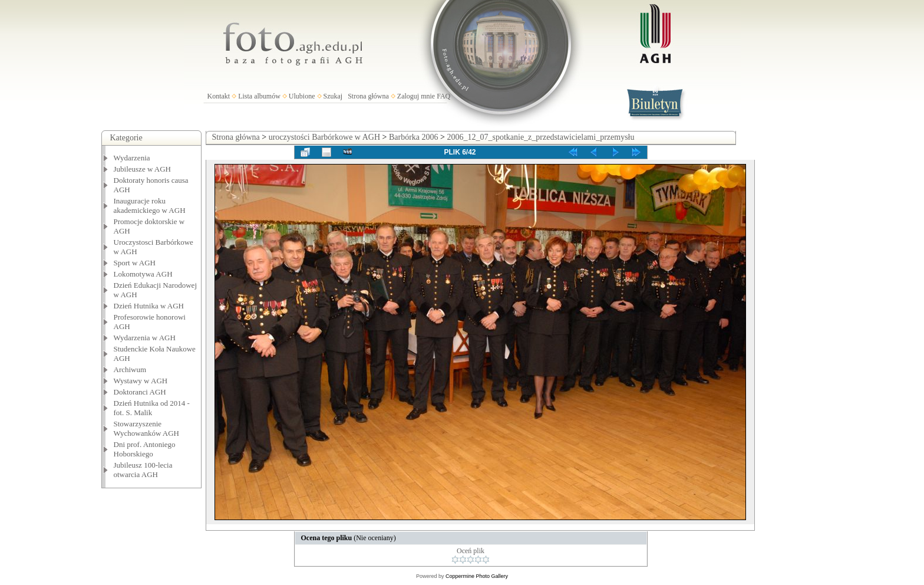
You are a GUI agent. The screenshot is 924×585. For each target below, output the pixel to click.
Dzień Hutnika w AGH (149, 306)
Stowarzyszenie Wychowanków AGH (147, 428)
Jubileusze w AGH (143, 169)
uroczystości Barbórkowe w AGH (324, 137)
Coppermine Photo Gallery (477, 576)
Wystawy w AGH (141, 381)
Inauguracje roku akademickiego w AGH (150, 206)
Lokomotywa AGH (143, 274)
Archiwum (130, 369)
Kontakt (219, 96)
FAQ (443, 96)
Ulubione (302, 96)
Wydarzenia (132, 158)
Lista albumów (259, 96)
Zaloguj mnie (416, 96)
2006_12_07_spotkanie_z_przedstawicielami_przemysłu (540, 137)
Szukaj (333, 96)
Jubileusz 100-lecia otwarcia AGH (143, 470)
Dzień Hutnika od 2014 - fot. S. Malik (152, 408)
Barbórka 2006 (414, 137)
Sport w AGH (135, 263)
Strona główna (368, 96)
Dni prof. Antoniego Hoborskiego (145, 449)
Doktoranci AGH (140, 392)
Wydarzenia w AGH (145, 338)
